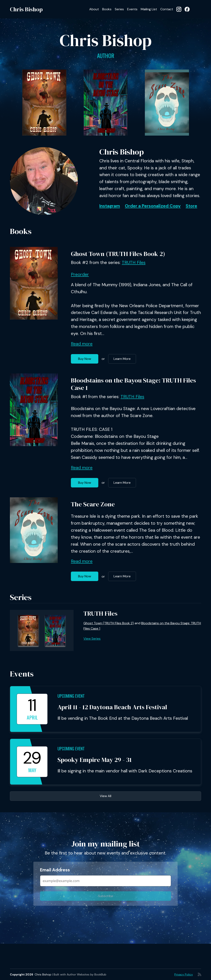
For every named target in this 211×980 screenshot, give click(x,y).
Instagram (110, 206)
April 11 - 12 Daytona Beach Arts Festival (112, 707)
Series (119, 9)
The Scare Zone (93, 504)
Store (191, 206)
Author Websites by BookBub (87, 974)
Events (132, 9)
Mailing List (149, 9)
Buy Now (85, 359)
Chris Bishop (26, 9)
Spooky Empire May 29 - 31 (95, 760)
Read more (82, 344)
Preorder (80, 274)
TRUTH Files (134, 263)
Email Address (55, 870)
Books (107, 9)
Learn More (122, 359)
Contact (167, 9)
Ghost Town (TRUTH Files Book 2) (118, 254)
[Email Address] (105, 881)
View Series (92, 639)
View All (105, 796)
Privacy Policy (184, 974)
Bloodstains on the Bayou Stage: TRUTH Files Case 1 (133, 384)
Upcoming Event (71, 696)
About (94, 9)
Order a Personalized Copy (153, 206)
